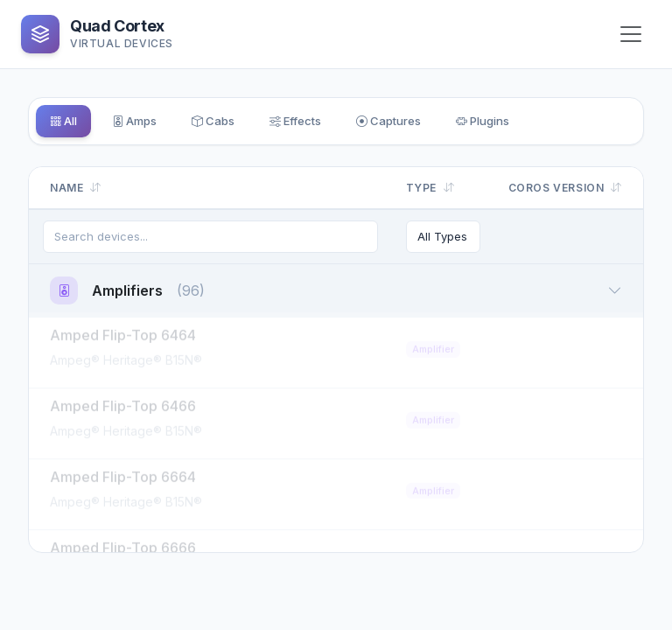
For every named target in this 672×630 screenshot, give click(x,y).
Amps (150, 123)
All (69, 123)
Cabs (241, 123)
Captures (443, 123)
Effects (336, 123)
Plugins (551, 123)
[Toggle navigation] (631, 34)
